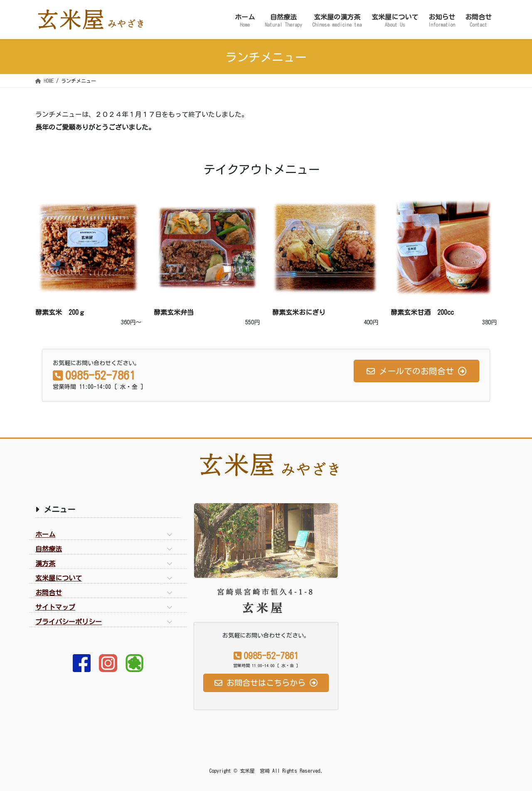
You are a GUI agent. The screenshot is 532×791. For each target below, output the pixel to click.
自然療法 (49, 549)
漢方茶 (45, 564)
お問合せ (49, 593)
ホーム (45, 534)
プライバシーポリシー (69, 622)
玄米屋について (59, 578)
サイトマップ (55, 607)
